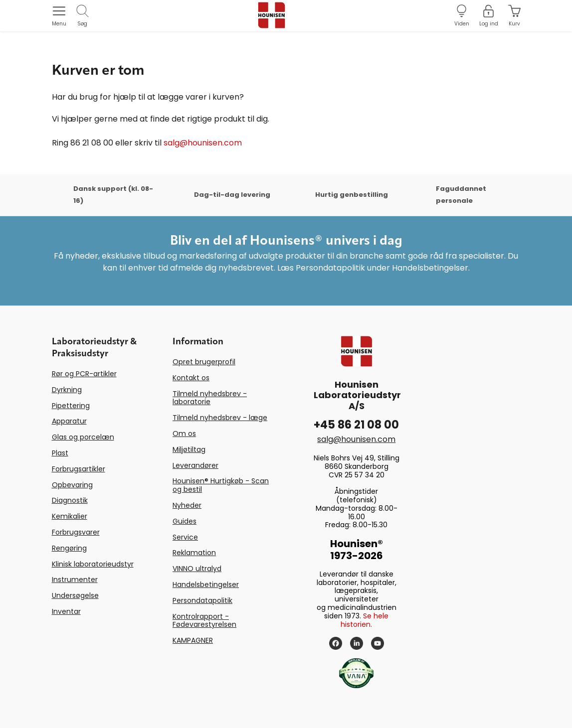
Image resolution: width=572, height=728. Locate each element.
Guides (185, 521)
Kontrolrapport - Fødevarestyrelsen (204, 621)
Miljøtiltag (189, 449)
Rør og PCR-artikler (84, 374)
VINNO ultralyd (197, 569)
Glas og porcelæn (83, 437)
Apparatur (69, 421)
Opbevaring (72, 485)
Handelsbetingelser (206, 584)
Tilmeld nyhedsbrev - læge (220, 418)
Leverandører (195, 465)
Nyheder (187, 505)
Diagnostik (70, 500)
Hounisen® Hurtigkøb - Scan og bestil (221, 485)
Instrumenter (75, 580)
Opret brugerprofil (204, 362)
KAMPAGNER (193, 640)
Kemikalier (70, 516)
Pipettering (71, 406)
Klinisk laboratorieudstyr (93, 564)
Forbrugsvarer (76, 532)
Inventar (66, 611)
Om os (184, 434)
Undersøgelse (75, 595)
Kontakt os (191, 378)
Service (185, 537)
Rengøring (69, 548)
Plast (60, 453)
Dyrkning (67, 390)
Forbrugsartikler (79, 469)
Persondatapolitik (202, 600)
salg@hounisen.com (203, 143)
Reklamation (194, 553)
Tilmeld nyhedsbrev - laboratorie (210, 398)
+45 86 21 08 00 (356, 425)
